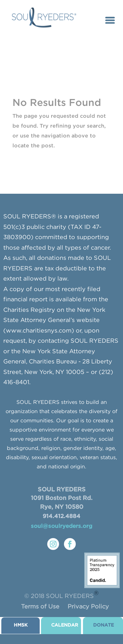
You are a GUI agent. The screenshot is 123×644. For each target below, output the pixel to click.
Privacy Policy (88, 607)
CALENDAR (65, 625)
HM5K (21, 625)
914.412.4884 (61, 517)
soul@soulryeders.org (61, 526)
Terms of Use (40, 607)
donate (103, 625)
